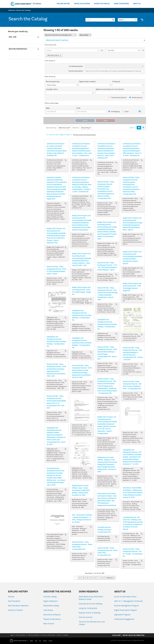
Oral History (48, 610)
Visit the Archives (86, 617)
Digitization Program (122, 615)
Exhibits (11, 597)
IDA (36, 641)
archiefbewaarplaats (76, 66)
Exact (125, 111)
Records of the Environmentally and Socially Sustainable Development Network (24, 44)
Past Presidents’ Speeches (18, 606)
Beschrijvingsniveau (18, 49)
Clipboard (143, 20)
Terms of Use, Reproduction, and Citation (92, 623)
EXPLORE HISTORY (63, 4)
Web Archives (49, 624)
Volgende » (110, 578)
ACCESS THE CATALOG (102, 4)
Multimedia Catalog (51, 606)
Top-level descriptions (118, 97)
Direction (76, 128)
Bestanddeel (13, 56)
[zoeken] (113, 20)
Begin (48, 108)
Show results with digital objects (85, 135)
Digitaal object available (87, 81)
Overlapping (114, 111)
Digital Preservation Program (126, 610)
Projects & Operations (52, 619)
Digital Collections (51, 601)
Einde (78, 108)
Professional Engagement (124, 619)
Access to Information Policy (125, 597)
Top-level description (76, 71)
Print (133, 128)
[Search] (100, 20)
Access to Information (48, 635)
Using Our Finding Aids (88, 608)
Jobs (59, 635)
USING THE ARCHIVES (121, 4)
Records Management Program (127, 606)
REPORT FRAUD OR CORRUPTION (134, 635)
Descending (86, 128)
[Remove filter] (75, 35)
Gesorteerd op (51, 128)
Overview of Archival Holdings (91, 604)
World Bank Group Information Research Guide (91, 598)
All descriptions (136, 97)
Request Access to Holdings (90, 613)
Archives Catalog (50, 597)
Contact (66, 635)
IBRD (31, 641)
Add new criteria (54, 55)
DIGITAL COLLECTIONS (82, 4)
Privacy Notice (21, 635)
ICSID (50, 641)
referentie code (64, 128)
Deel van (13, 37)
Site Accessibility (33, 635)
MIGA (45, 641)
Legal (12, 635)
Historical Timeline (15, 610)
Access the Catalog (23, 10)
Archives (37, 4)
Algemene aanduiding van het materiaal (110, 89)
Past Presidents (14, 601)
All (10, 41)
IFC (40, 641)
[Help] (139, 111)
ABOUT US (137, 4)
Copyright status (52, 89)
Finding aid (116, 81)
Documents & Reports (52, 615)
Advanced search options (57, 40)
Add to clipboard (65, 160)
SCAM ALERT (116, 635)
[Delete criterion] (142, 50)
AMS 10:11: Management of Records (129, 601)
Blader (128, 20)
